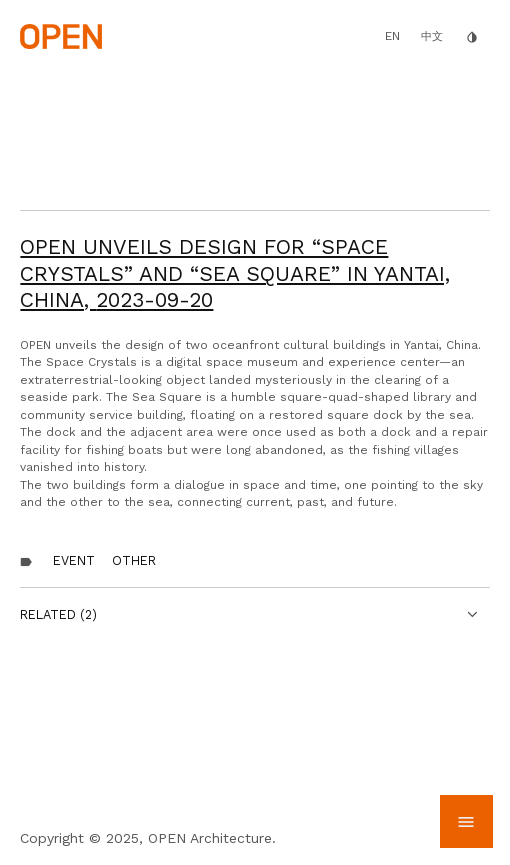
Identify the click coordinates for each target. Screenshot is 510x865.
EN (392, 36)
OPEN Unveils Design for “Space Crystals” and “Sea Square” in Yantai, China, (235, 273)
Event (74, 560)
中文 (432, 36)
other (134, 560)
